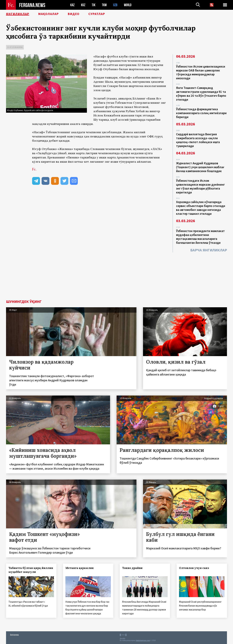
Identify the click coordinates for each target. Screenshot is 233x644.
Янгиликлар (18, 14)
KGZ (83, 5)
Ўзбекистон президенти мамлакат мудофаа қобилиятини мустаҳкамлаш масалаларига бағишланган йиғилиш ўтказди (200, 237)
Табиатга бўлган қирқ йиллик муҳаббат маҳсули (31, 570)
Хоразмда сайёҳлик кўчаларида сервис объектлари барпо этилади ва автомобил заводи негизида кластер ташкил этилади (201, 208)
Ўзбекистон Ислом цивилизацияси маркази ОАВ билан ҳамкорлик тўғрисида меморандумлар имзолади (201, 72)
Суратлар (97, 14)
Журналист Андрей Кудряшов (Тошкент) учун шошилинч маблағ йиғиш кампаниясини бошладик (200, 167)
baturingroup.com (143, 640)
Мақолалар (48, 14)
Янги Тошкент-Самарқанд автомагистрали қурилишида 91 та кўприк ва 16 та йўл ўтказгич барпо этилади (201, 94)
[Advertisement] (117, 275)
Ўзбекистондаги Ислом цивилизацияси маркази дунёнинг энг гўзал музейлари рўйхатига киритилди (200, 186)
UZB (115, 5)
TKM (104, 5)
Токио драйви (132, 568)
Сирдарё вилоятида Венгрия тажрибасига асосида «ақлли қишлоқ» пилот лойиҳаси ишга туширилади (198, 140)
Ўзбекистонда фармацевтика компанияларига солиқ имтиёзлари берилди (201, 113)
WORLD (128, 5)
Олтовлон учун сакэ (194, 568)
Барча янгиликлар (209, 250)
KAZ (72, 5)
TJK (94, 5)
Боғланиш (14, 634)
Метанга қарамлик (80, 568)
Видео (74, 14)
